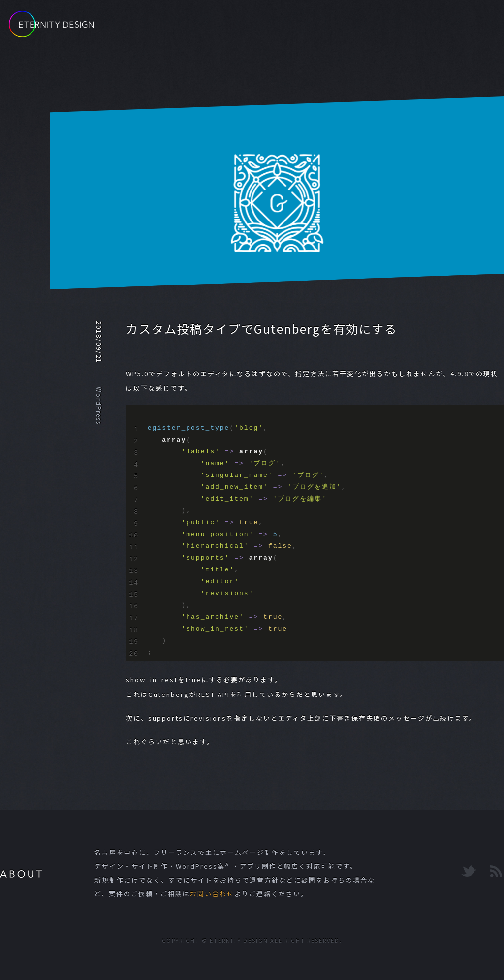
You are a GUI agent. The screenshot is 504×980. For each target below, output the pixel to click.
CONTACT (435, 28)
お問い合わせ (212, 894)
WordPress (99, 406)
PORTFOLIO (366, 28)
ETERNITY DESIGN (51, 24)
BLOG (306, 28)
